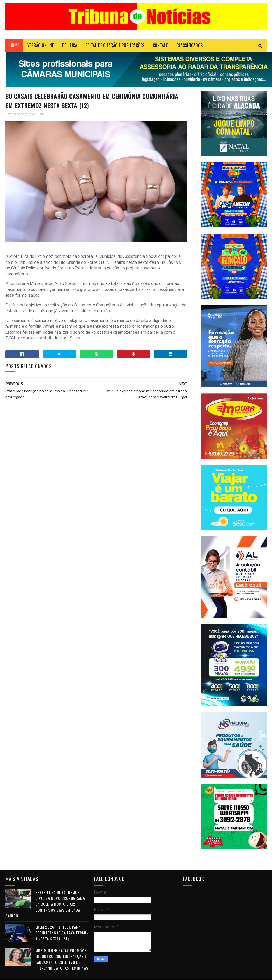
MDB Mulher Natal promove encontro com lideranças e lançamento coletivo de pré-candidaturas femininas (62, 959)
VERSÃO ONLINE (41, 45)
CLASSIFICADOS (190, 45)
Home (14, 45)
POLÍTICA (70, 45)
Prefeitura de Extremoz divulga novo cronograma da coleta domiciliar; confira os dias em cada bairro (45, 904)
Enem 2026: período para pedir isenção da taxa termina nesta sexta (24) (62, 933)
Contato (161, 45)
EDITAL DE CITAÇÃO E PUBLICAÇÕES (115, 45)
